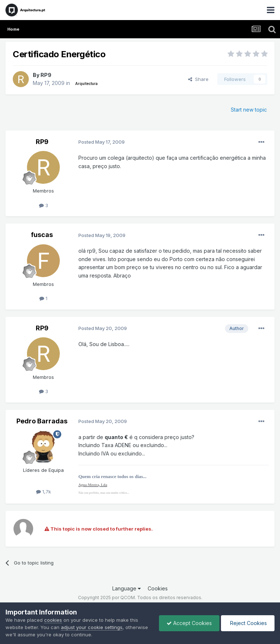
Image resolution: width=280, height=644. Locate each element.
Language (127, 588)
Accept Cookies (189, 623)
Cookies (158, 588)
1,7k (44, 492)
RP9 (46, 75)
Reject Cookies (248, 623)
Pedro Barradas (42, 421)
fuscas (42, 235)
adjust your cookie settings (92, 627)
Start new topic (249, 110)
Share (198, 79)
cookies (53, 620)
